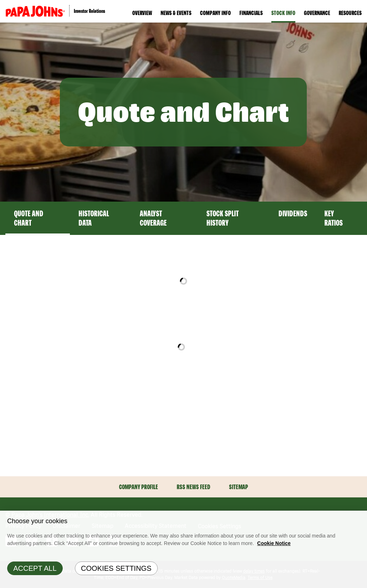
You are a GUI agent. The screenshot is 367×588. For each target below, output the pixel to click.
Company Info (215, 13)
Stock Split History (223, 218)
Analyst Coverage (153, 218)
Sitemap (239, 487)
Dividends (293, 213)
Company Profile (139, 487)
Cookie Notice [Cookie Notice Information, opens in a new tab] (274, 543)
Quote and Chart (29, 218)
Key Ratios (333, 218)
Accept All (35, 568)
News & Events (176, 13)
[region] (183, 549)
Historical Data (94, 218)
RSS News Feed (194, 487)
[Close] (360, 518)
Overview (142, 13)
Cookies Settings (116, 568)
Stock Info (283, 13)
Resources (350, 13)
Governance (317, 13)
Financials (251, 13)
